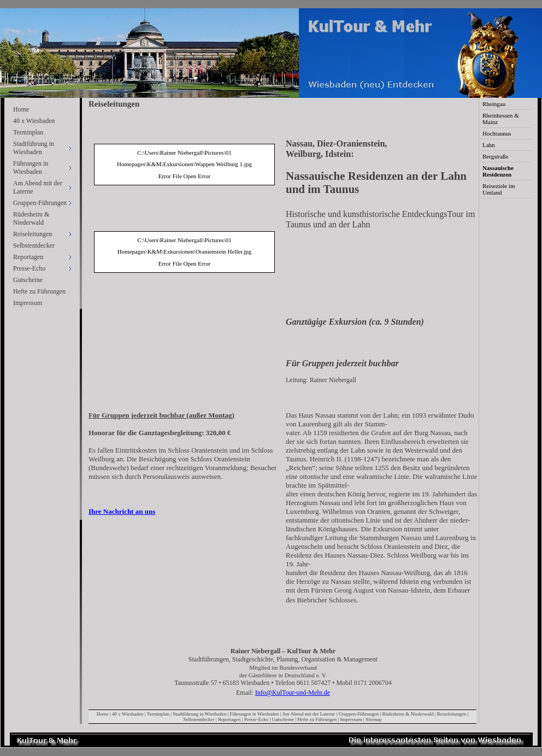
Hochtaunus (497, 133)
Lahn (489, 145)
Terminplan (28, 132)
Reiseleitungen (452, 714)
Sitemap (374, 719)
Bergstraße (495, 156)
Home (21, 109)
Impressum (28, 303)
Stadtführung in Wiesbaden (199, 714)
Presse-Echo (257, 719)
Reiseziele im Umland (499, 189)
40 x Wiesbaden (34, 121)
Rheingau (494, 104)
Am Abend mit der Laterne (308, 714)
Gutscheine (28, 280)
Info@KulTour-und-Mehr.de (293, 693)
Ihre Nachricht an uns (122, 511)
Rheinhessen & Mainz (501, 119)
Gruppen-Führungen (359, 714)
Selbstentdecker (34, 245)
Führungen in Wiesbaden (255, 714)
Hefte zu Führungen (39, 291)
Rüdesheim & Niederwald (31, 218)
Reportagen (229, 719)
